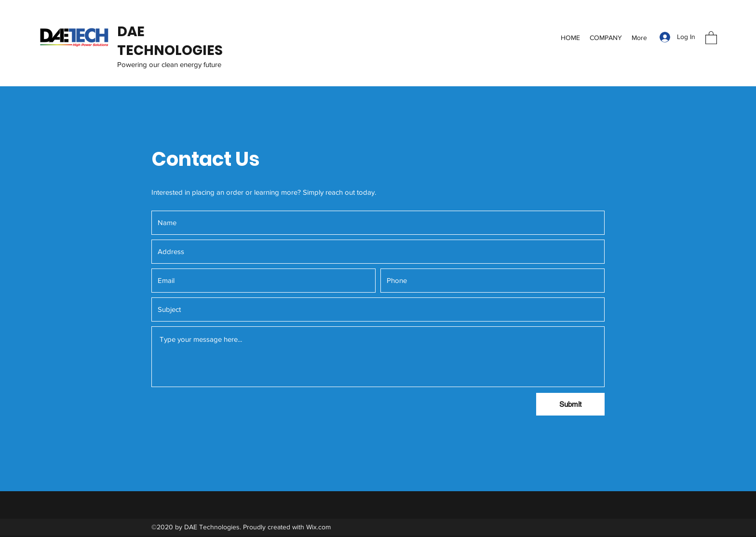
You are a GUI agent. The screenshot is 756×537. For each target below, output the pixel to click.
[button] (711, 37)
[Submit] (570, 404)
